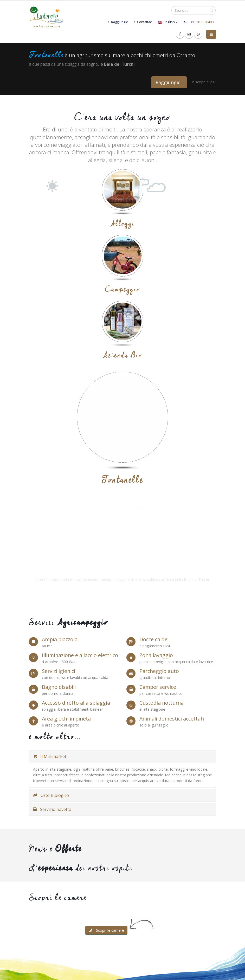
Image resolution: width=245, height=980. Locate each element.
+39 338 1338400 (201, 22)
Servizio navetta (52, 809)
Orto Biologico (51, 795)
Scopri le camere (106, 930)
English (168, 22)
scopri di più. (206, 82)
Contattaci (143, 22)
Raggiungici (118, 22)
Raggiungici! (169, 82)
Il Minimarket (50, 756)
